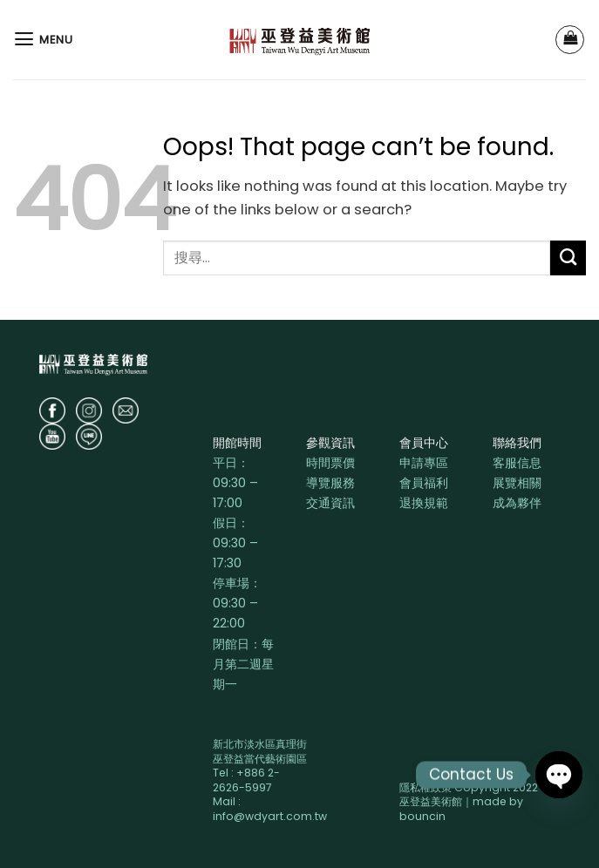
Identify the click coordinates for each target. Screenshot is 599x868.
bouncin (422, 816)
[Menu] (43, 39)
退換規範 (424, 503)
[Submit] (568, 258)
